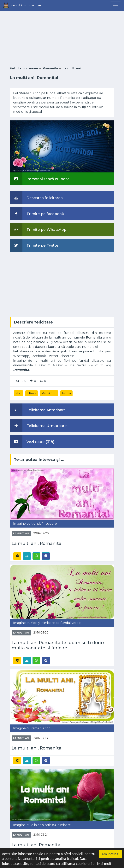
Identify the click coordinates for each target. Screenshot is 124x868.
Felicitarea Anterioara (38, 410)
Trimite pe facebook (37, 214)
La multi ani (72, 68)
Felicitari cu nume (24, 68)
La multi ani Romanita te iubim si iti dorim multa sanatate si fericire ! (59, 645)
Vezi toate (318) (32, 442)
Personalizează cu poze (40, 179)
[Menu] (115, 5)
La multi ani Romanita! (37, 845)
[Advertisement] (62, 37)
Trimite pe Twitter (35, 245)
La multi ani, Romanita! (37, 543)
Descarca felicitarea (36, 198)
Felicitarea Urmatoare (38, 426)
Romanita (50, 68)
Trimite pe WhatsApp (38, 229)
